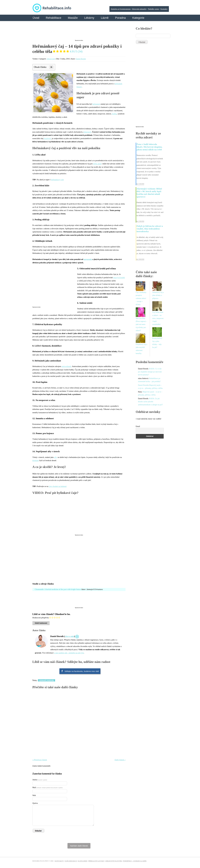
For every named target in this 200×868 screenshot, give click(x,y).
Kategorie (138, 18)
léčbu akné (97, 164)
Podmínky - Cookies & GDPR (135, 861)
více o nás (70, 636)
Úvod (36, 18)
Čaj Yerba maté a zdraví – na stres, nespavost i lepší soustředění (158, 318)
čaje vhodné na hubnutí (58, 486)
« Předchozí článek (40, 760)
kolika (114, 114)
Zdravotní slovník (114, 861)
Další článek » (120, 760)
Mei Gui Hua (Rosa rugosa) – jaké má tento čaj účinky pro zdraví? (141, 324)
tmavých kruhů (119, 278)
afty (56, 457)
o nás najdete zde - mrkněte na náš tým (69, 653)
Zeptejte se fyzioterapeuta (121, 9)
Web (34, 795)
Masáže (73, 18)
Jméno (40, 780)
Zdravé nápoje (47, 680)
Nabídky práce (154, 9)
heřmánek (96, 104)
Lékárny (89, 18)
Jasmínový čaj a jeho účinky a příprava (158, 295)
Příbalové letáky (96, 861)
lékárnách (87, 132)
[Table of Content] (51, 67)
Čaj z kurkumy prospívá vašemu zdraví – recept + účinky (141, 298)
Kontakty (164, 9)
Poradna (120, 18)
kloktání (36, 460)
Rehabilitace (54, 18)
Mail (47, 787)
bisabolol (47, 138)
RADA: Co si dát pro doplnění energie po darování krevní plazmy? (150, 372)
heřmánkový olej (57, 180)
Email (138, 426)
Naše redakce (71, 861)
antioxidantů (66, 366)
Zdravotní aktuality (139, 9)
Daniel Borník (81, 59)
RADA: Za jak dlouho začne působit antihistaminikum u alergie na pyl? (150, 402)
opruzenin (88, 259)
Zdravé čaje (51, 59)
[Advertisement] (79, 32)
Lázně (105, 18)
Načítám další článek (79, 846)
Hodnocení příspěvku (41, 618)
